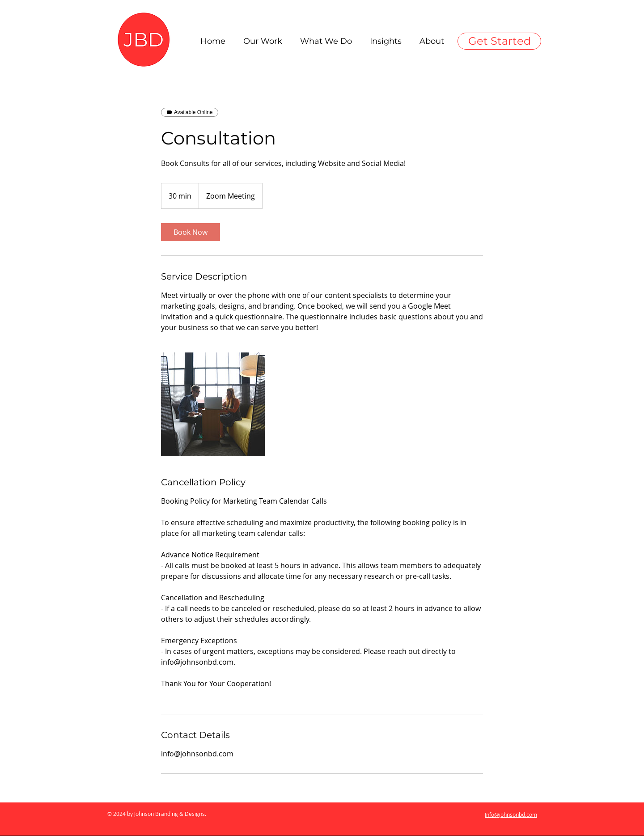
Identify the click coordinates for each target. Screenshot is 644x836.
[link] (191, 232)
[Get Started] (499, 41)
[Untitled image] (213, 404)
